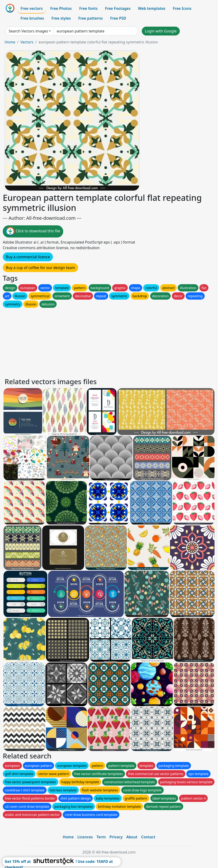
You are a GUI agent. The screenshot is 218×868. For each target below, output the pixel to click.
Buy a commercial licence (28, 257)
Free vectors (32, 8)
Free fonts (88, 8)
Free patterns (91, 18)
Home (10, 42)
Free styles (61, 18)
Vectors (27, 42)
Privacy (116, 837)
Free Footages (118, 8)
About (132, 837)
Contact (148, 837)
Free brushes (32, 18)
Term (101, 837)
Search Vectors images (28, 31)
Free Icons (182, 8)
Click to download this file (33, 231)
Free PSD (118, 18)
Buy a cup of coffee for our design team (40, 268)
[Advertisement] (109, 341)
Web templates (152, 8)
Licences (85, 837)
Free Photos (61, 8)
